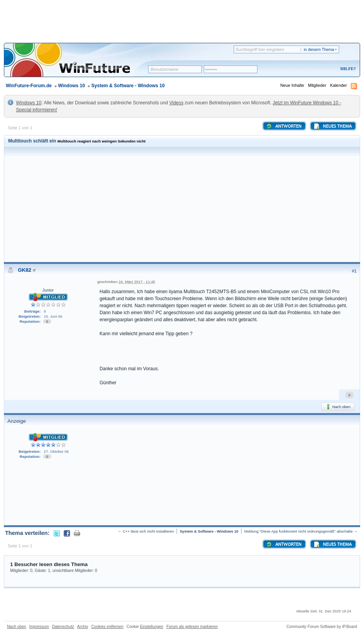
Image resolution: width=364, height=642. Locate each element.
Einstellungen (152, 627)
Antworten (284, 126)
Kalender (339, 85)
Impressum (39, 627)
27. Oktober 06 (56, 451)
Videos (176, 103)
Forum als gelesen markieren (192, 627)
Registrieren (316, 69)
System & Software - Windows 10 (128, 86)
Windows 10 (71, 86)
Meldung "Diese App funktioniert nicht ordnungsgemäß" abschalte (298, 531)
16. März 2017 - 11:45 (137, 282)
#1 (354, 271)
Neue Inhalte (292, 85)
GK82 (24, 270)
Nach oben (338, 406)
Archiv (82, 627)
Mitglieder (317, 85)
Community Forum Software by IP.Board (322, 627)
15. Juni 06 (53, 316)
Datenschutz (63, 627)
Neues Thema (332, 126)
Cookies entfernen (108, 627)
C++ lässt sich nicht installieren (148, 531)
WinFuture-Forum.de (29, 86)
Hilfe (347, 69)
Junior (48, 290)
